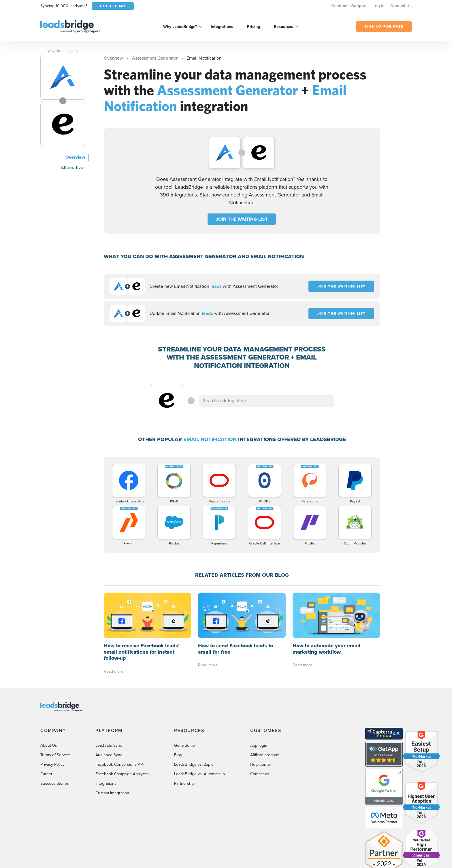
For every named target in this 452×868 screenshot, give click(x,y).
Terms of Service (55, 709)
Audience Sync (109, 709)
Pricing (254, 27)
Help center (261, 719)
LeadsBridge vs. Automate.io (199, 728)
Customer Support (349, 6)
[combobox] (267, 401)
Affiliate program (265, 709)
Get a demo (184, 700)
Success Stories (55, 738)
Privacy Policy (52, 719)
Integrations (222, 27)
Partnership (184, 738)
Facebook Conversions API (119, 719)
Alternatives (73, 168)
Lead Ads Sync (109, 700)
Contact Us (401, 6)
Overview (75, 157)
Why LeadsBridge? (180, 27)
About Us (49, 700)
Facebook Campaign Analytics (122, 728)
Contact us (260, 728)
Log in (378, 6)
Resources (284, 27)
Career (46, 728)
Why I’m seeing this (63, 51)
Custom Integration (112, 747)
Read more (114, 626)
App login (259, 700)
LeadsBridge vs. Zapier (195, 719)
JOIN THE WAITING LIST (242, 219)
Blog (178, 709)
